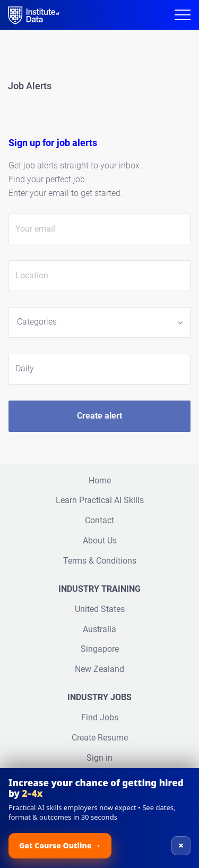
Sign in (99, 758)
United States (100, 609)
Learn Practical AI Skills (100, 500)
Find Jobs (100, 717)
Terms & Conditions (100, 561)
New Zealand (99, 669)
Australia (99, 629)
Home (100, 480)
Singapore (100, 649)
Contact (99, 520)
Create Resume (100, 738)
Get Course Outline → (60, 845)
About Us (100, 541)
